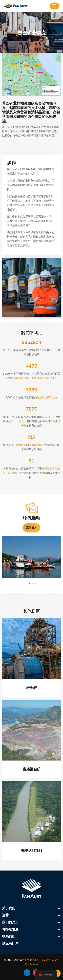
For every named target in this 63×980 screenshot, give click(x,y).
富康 (52, 421)
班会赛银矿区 (18, 445)
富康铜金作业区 (17, 473)
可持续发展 (10, 929)
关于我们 (9, 908)
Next (58, 558)
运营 (5, 915)
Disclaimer (32, 964)
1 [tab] (30, 584)
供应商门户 (10, 943)
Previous (5, 558)
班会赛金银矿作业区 (46, 378)
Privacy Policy (49, 960)
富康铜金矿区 (37, 445)
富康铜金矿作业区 (21, 378)
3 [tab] (36, 584)
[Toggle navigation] (54, 6)
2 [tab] (33, 584)
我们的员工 (10, 922)
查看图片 (32, 528)
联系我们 (9, 936)
